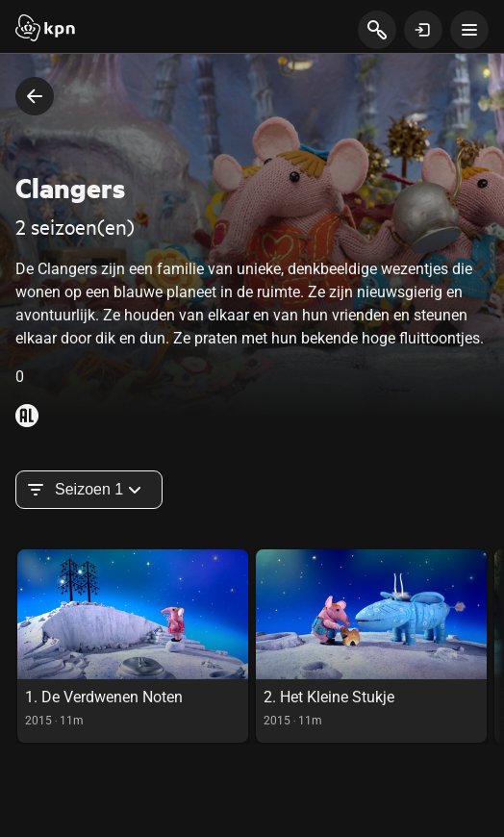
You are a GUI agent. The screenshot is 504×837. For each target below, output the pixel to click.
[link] (133, 646)
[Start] (45, 30)
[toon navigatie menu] (469, 30)
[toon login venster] (423, 30)
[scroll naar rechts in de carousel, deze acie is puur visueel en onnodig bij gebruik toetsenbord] (499, 646)
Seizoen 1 (89, 490)
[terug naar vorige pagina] (35, 96)
